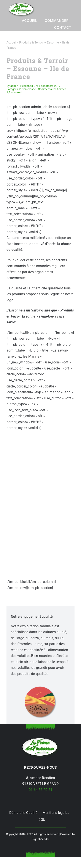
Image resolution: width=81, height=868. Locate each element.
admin (14, 86)
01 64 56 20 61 (40, 790)
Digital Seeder (41, 839)
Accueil (11, 42)
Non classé (29, 89)
